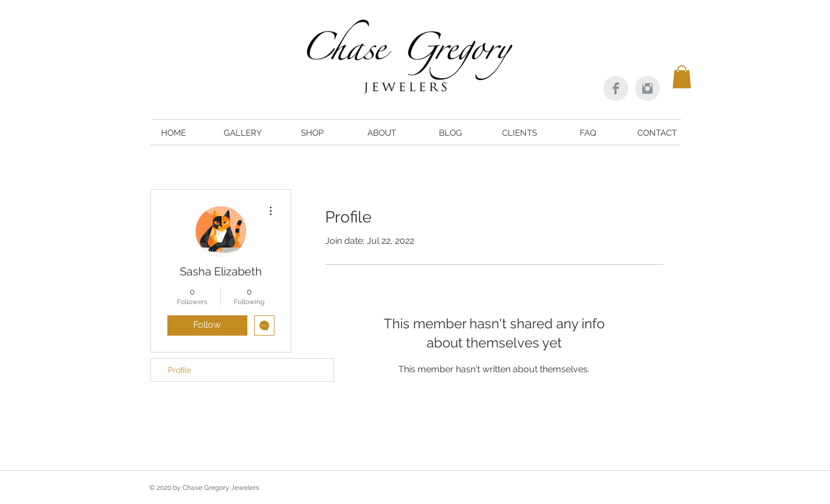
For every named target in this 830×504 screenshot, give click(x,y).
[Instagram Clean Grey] (647, 88)
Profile (179, 370)
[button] (682, 77)
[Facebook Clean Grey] (616, 88)
